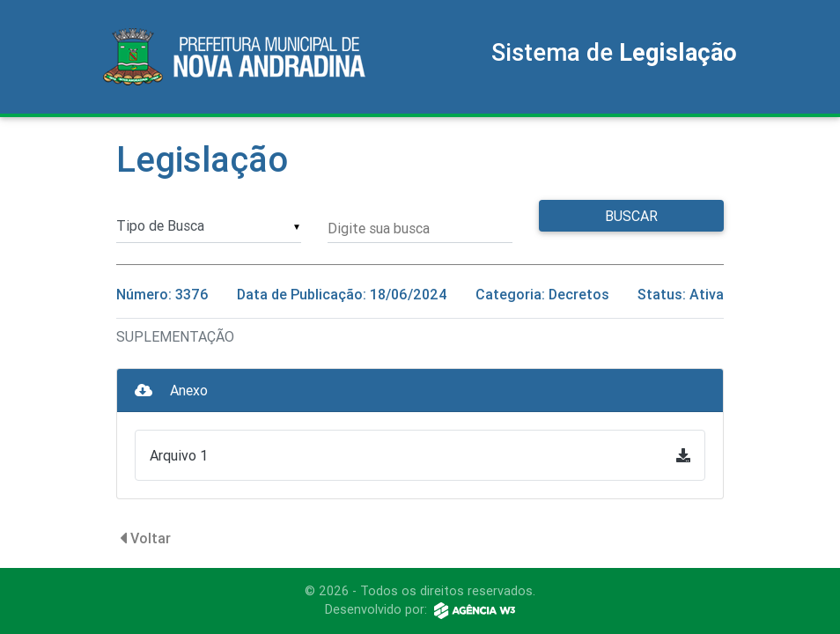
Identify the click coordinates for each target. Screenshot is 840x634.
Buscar (631, 216)
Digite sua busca (379, 228)
